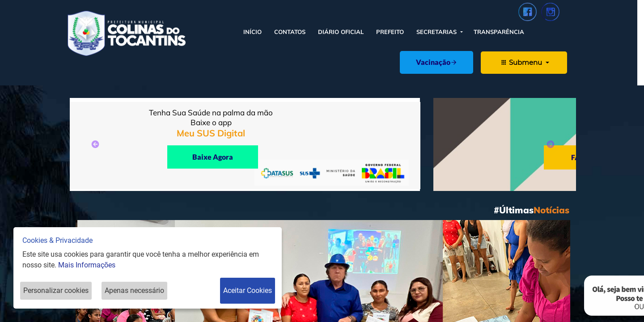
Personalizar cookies (56, 290)
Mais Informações (87, 265)
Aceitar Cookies (248, 290)
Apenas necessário (134, 290)
